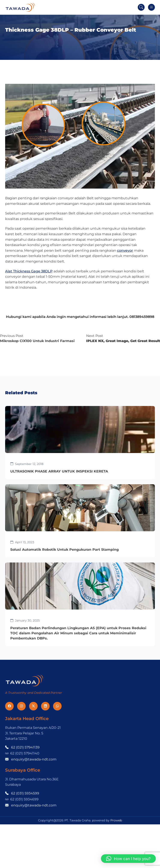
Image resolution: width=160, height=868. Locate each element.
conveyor (125, 250)
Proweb (116, 820)
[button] (128, 859)
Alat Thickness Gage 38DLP (29, 271)
